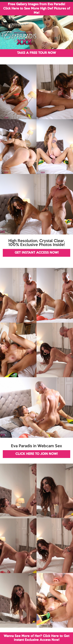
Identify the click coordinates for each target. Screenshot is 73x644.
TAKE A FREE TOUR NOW (36, 53)
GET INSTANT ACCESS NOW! (37, 253)
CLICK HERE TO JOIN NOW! (36, 454)
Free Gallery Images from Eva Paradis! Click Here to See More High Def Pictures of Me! (37, 9)
